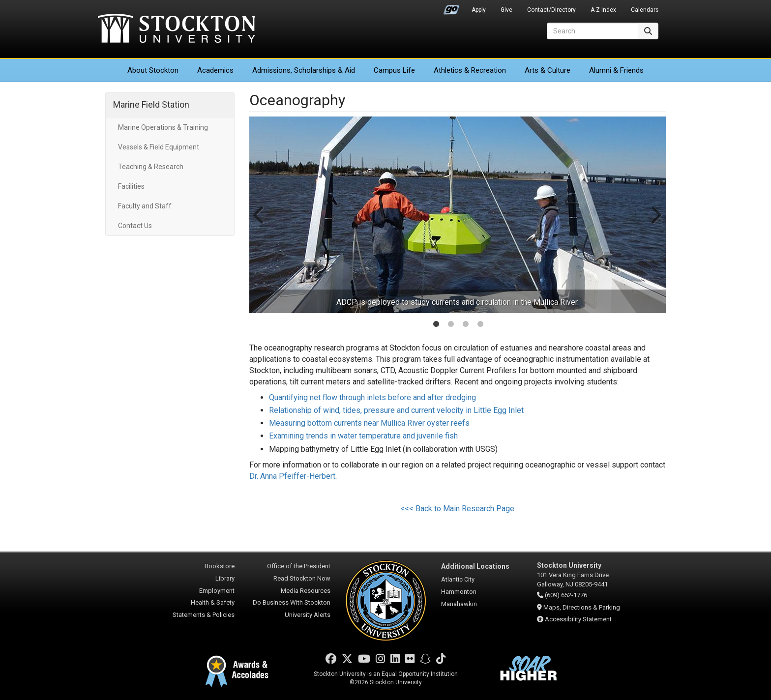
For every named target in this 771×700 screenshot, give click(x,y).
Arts (548, 70)
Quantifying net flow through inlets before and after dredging (372, 397)
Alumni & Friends (616, 70)
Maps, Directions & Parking (582, 607)
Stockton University (177, 29)
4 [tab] (480, 325)
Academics (215, 70)
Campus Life (394, 70)
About (153, 70)
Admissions (304, 70)
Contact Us (135, 226)
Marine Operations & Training (163, 127)
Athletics (470, 70)
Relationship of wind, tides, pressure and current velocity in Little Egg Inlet (396, 410)
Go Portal (451, 7)
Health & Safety (213, 602)
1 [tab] (436, 325)
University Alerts (308, 615)
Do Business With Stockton (292, 602)
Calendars (645, 10)
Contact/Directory (551, 10)
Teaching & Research (151, 167)
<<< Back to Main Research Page (457, 509)
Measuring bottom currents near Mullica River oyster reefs (369, 423)
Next (655, 215)
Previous (260, 215)
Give (506, 10)
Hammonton (459, 592)
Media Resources (306, 591)
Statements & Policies (204, 615)
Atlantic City (458, 579)
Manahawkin (459, 604)
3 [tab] (466, 325)
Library (225, 578)
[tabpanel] (458, 215)
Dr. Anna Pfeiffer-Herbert (292, 476)
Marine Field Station (151, 104)
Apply (479, 10)
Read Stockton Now (302, 578)
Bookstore (220, 566)
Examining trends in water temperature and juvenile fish (363, 436)
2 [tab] (451, 325)
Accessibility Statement (578, 619)
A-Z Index (603, 10)
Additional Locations (475, 566)
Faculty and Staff (145, 206)
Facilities (131, 186)
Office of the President (299, 566)
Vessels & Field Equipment (159, 147)
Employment (217, 591)
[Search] (593, 31)
